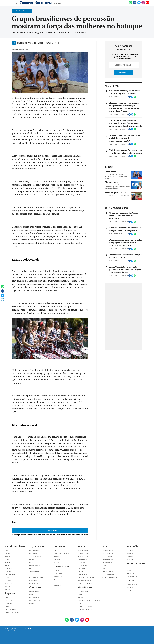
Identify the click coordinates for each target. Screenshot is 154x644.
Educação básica (35, 551)
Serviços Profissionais (85, 606)
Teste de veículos (108, 559)
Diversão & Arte (10, 568)
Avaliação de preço (108, 562)
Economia (8, 562)
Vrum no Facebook (108, 571)
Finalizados (33, 603)
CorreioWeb (60, 546)
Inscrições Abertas (35, 600)
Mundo (7, 565)
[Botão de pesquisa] (16, 3)
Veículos (81, 597)
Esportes (8, 571)
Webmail (57, 562)
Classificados (85, 587)
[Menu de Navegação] (9, 3)
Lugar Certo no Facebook (86, 577)
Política (7, 556)
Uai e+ (129, 590)
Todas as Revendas (108, 574)
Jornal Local (131, 553)
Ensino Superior (34, 553)
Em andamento (34, 597)
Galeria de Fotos (83, 574)
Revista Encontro (136, 563)
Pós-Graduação (34, 580)
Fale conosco (33, 583)
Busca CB (8, 606)
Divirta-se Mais (62, 566)
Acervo (59, 3)
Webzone (57, 559)
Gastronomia (58, 556)
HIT (55, 579)
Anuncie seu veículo (109, 553)
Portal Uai (130, 587)
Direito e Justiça (10, 600)
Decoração (82, 571)
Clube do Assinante (11, 609)
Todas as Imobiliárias (85, 580)
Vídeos (105, 565)
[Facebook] (135, 4)
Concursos (35, 587)
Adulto (80, 603)
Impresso (10, 593)
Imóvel (82, 546)
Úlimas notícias (83, 562)
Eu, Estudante (37, 546)
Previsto (32, 594)
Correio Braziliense (15, 546)
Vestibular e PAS (35, 571)
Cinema (56, 570)
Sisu (31, 574)
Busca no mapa (83, 556)
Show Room (82, 568)
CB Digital (8, 603)
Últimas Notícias (35, 565)
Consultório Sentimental (61, 553)
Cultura (32, 568)
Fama (56, 551)
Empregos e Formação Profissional (89, 600)
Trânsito (8, 589)
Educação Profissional (36, 577)
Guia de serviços (83, 565)
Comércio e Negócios (85, 609)
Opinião (7, 577)
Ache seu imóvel (83, 551)
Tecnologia (8, 583)
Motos (104, 568)
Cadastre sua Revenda (110, 577)
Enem (31, 562)
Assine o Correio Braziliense (14, 612)
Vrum (105, 546)
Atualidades (131, 573)
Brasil (7, 559)
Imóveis (81, 594)
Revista (129, 570)
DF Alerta (130, 551)
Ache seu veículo (108, 551)
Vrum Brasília (131, 559)
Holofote (8, 580)
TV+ (55, 582)
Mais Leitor (57, 585)
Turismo (8, 586)
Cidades (8, 553)
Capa (7, 551)
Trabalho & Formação (36, 556)
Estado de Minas (132, 584)
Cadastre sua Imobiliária (86, 583)
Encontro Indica (132, 576)
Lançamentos (82, 559)
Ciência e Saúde (10, 574)
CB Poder (130, 556)
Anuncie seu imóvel (84, 553)
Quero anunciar (83, 591)
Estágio (32, 559)
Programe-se (58, 573)
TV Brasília (132, 546)
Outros (130, 580)
